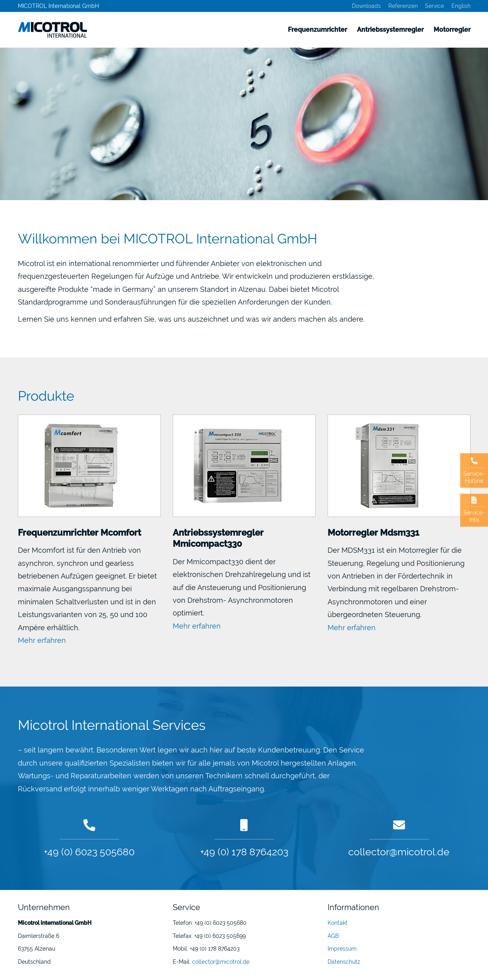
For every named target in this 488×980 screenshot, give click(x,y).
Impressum (342, 949)
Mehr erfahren (42, 640)
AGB (333, 936)
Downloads (366, 6)
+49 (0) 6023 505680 (89, 852)
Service (434, 6)
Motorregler (452, 30)
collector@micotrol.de (399, 852)
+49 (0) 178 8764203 (244, 852)
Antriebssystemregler (390, 30)
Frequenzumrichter (317, 30)
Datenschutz (344, 962)
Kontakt (338, 923)
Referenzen (403, 6)
